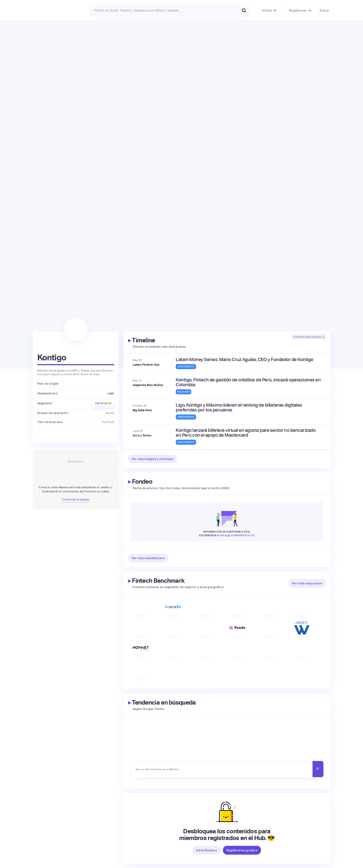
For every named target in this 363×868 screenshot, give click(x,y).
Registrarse (298, 10)
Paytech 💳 (104, 403)
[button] (269, 10)
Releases (183, 392)
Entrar (324, 10)
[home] (45, 10)
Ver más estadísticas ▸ (148, 558)
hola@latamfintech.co (237, 535)
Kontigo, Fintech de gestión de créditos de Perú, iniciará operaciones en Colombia (248, 382)
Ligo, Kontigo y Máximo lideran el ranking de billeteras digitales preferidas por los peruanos (239, 408)
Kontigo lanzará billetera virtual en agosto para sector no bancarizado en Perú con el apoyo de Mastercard (246, 433)
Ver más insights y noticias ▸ (152, 459)
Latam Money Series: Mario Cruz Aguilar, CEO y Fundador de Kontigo (245, 360)
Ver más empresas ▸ (307, 583)
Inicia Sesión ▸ (207, 850)
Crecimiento (186, 367)
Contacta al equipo (76, 499)
